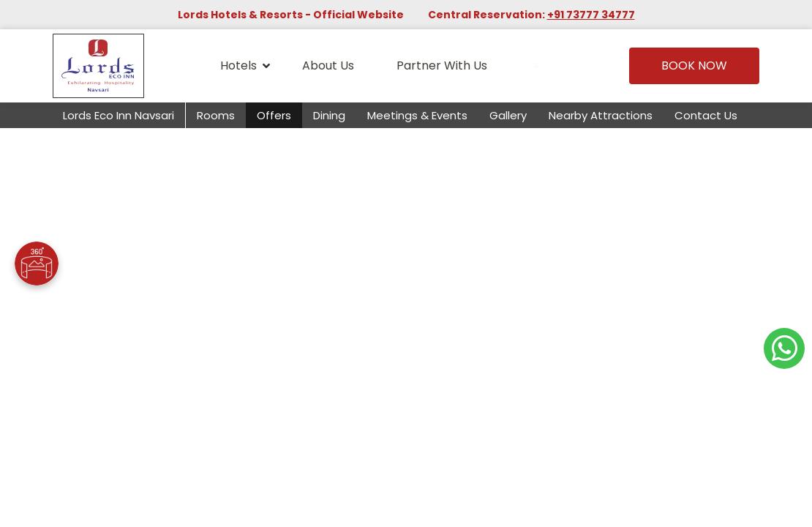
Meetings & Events (417, 115)
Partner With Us (442, 66)
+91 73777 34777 (591, 15)
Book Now (694, 66)
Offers (274, 115)
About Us (328, 66)
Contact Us (706, 115)
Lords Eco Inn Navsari (119, 115)
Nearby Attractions (601, 115)
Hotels (245, 66)
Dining (329, 115)
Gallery (508, 115)
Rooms (216, 115)
